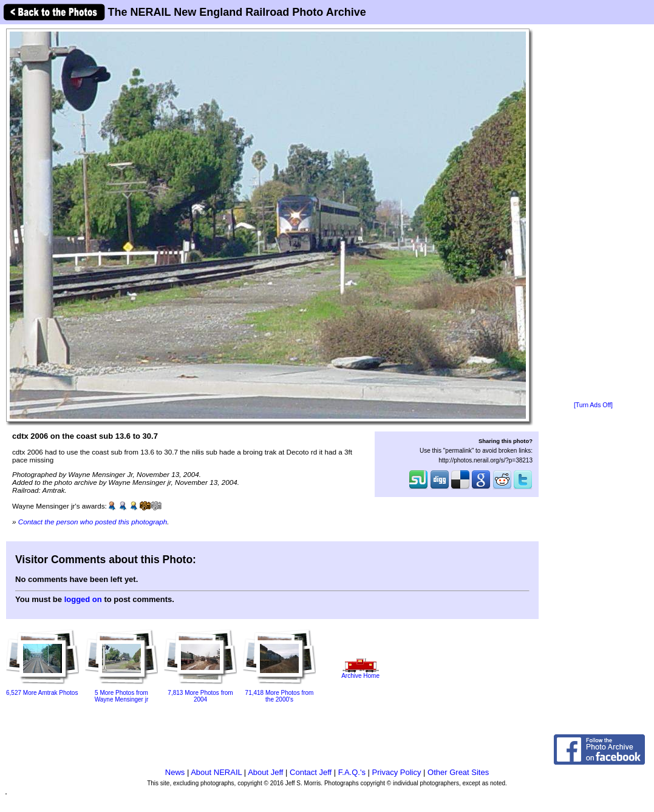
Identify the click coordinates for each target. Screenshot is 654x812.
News (175, 772)
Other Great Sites (458, 772)
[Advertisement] (593, 214)
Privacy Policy (397, 772)
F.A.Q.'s (352, 772)
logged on (83, 599)
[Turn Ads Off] (593, 405)
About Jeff (265, 772)
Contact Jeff (311, 772)
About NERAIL (216, 772)
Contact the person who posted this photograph (93, 522)
